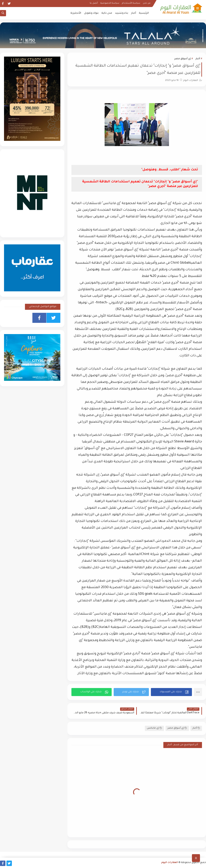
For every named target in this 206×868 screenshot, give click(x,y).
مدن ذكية (107, 13)
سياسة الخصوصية (110, 3)
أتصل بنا (94, 3)
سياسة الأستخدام (131, 3)
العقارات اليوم (170, 863)
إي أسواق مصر (183, 59)
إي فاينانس (154, 728)
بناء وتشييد (122, 13)
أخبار (134, 13)
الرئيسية (144, 13)
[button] (171, 692)
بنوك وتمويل (91, 13)
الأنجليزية (76, 13)
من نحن (147, 3)
